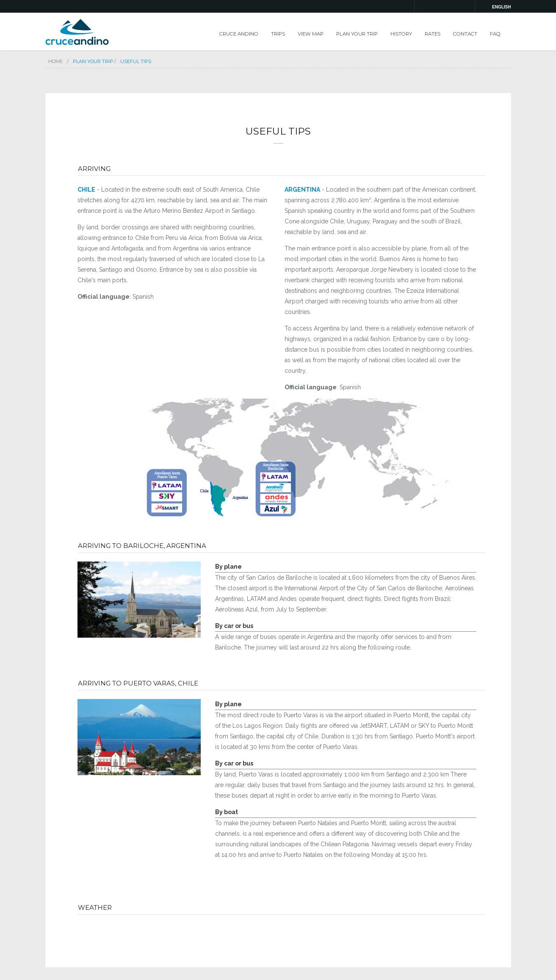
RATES (433, 34)
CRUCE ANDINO (239, 34)
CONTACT (465, 34)
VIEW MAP (311, 34)
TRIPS (278, 34)
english (501, 7)
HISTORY (401, 34)
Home (55, 61)
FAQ (495, 34)
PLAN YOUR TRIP (357, 34)
